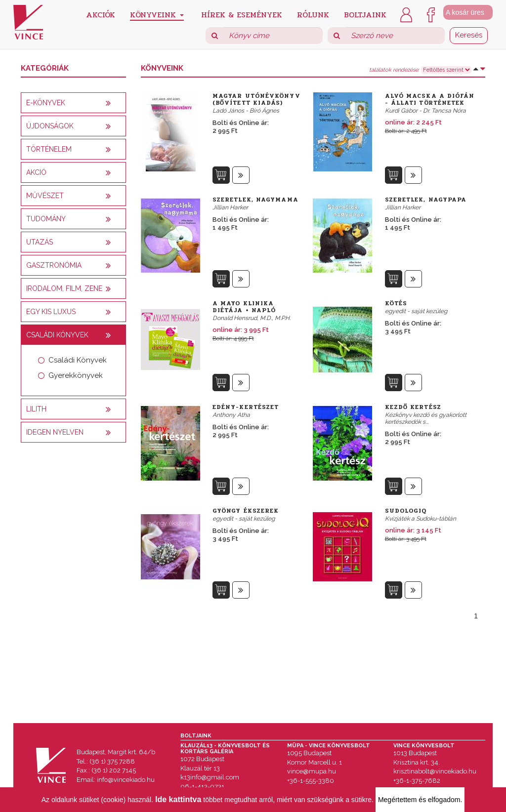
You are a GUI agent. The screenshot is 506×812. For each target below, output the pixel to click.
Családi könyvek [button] (57, 335)
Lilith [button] (36, 409)
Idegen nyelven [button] (55, 432)
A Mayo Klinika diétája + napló (244, 307)
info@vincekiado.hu (126, 780)
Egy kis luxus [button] (51, 312)
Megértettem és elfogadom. (420, 800)
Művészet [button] (45, 196)
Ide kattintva (178, 799)
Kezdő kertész (413, 407)
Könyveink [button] (157, 15)
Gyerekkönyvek (76, 375)
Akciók (101, 14)
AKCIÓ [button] (36, 172)
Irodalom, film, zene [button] (64, 288)
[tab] (73, 103)
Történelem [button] (49, 149)
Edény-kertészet (246, 407)
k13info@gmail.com (210, 777)
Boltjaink (365, 14)
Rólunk (313, 14)
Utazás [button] (40, 242)
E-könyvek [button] (46, 103)
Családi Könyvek (78, 360)
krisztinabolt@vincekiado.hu (435, 771)
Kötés (396, 303)
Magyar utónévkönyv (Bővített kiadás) (256, 99)
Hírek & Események (242, 14)
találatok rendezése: (394, 70)
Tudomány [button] (46, 219)
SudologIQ (406, 511)
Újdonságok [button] (50, 126)
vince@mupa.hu (312, 771)
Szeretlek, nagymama (255, 200)
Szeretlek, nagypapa (426, 200)
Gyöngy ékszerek (246, 511)
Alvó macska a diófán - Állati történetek (430, 99)
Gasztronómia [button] (54, 265)
